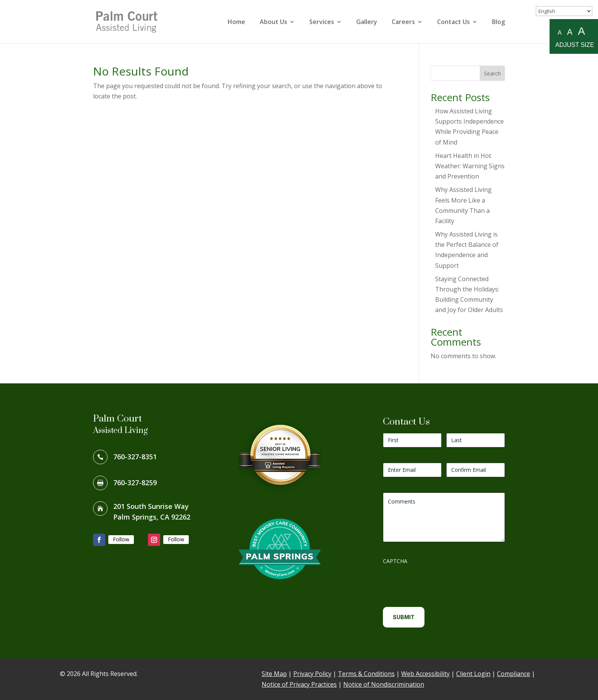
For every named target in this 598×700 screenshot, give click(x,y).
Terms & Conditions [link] (366, 674)
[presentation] (441, 583)
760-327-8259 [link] (135, 483)
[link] (133, 21)
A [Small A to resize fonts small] (560, 33)
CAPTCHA (395, 561)
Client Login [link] (473, 674)
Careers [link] (403, 23)
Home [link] (236, 23)
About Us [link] (273, 23)
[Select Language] (564, 11)
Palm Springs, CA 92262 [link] (152, 517)
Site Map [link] (274, 674)
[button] (99, 540)
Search (492, 73)
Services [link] (322, 23)
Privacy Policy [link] (312, 674)
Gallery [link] (367, 23)
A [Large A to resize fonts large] (581, 31)
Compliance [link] (514, 674)
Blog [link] (498, 23)
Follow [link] (121, 539)
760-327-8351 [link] (135, 457)
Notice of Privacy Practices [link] (299, 684)
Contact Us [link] (453, 23)
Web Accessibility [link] (425, 674)
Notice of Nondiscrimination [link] (384, 684)
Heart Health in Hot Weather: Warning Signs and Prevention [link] (470, 166)
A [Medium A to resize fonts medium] (570, 32)
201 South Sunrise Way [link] (151, 506)
